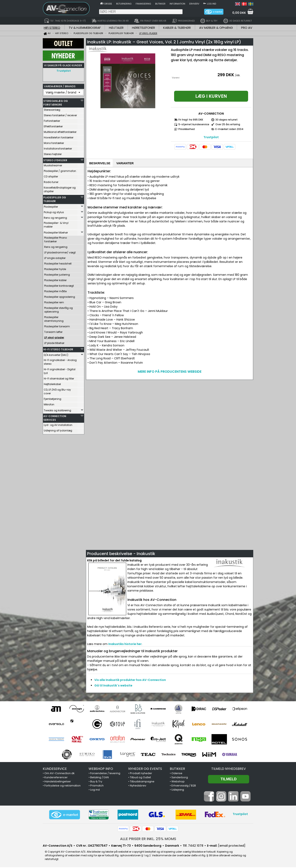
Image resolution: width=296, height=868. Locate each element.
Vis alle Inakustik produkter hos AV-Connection (130, 681)
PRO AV (247, 28)
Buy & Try (96, 782)
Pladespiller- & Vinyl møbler (56, 224)
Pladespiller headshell (58, 263)
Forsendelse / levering (105, 774)
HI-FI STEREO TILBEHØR (58, 348)
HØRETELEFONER (143, 28)
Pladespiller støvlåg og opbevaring (58, 309)
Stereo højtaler (53, 153)
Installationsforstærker (58, 148)
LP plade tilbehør (54, 342)
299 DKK (226, 75)
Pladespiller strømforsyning (54, 318)
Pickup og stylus (54, 211)
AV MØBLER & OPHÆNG (216, 28)
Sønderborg (180, 778)
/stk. (238, 75)
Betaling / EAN (99, 778)
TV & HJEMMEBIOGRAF (85, 28)
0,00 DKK (239, 13)
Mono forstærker (54, 142)
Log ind (212, 4)
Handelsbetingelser (58, 782)
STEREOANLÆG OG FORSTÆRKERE (56, 102)
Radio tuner (51, 181)
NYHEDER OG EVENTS (145, 770)
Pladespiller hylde (55, 268)
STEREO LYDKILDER (55, 159)
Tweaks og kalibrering (57, 409)
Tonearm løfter (53, 331)
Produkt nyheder (141, 774)
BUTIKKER (177, 770)
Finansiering (143, 4)
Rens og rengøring (55, 217)
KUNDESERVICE (55, 770)
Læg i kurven (211, 96)
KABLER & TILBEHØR (177, 28)
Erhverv (194, 4)
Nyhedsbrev (138, 786)
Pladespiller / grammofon (60, 170)
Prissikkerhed (187, 129)
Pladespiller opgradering (60, 296)
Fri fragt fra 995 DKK (191, 120)
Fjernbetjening (53, 398)
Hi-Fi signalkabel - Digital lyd (60, 370)
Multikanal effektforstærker (60, 131)
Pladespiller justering (57, 274)
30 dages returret (227, 120)
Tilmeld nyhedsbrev (229, 770)
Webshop (178, 782)
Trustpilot (64, 71)
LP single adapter (55, 257)
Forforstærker (52, 120)
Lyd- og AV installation (58, 424)
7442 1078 (196, 846)
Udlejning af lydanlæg (58, 429)
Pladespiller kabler (55, 279)
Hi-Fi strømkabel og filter (59, 378)
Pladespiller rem (54, 301)
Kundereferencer (56, 778)
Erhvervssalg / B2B (184, 786)
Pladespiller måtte (55, 290)
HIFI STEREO (52, 28)
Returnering (124, 4)
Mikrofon (49, 403)
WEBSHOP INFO (101, 770)
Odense (177, 774)
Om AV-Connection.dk (60, 774)
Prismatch (97, 786)
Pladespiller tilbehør (56, 232)
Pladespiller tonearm (57, 325)
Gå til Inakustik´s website (113, 686)
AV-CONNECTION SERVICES (55, 417)
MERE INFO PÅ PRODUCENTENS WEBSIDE (170, 372)
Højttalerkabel (52, 383)
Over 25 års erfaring (228, 124)
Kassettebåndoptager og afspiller (60, 188)
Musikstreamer (53, 164)
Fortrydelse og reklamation (62, 786)
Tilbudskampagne (142, 782)
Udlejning (178, 790)
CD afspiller (51, 175)
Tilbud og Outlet (140, 778)
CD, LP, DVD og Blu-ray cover (57, 390)
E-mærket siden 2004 (229, 129)
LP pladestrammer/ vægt (60, 251)
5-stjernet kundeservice (194, 124)
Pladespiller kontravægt (59, 285)
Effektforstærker (53, 125)
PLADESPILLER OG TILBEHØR (55, 198)
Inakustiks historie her (125, 645)
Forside (107, 4)
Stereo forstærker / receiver (60, 114)
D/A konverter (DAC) (56, 354)
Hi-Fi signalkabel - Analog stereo (60, 361)
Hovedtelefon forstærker (59, 136)
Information (177, 4)
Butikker (160, 4)
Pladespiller (51, 206)
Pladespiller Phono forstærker (55, 239)
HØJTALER (116, 28)
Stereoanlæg (52, 109)
